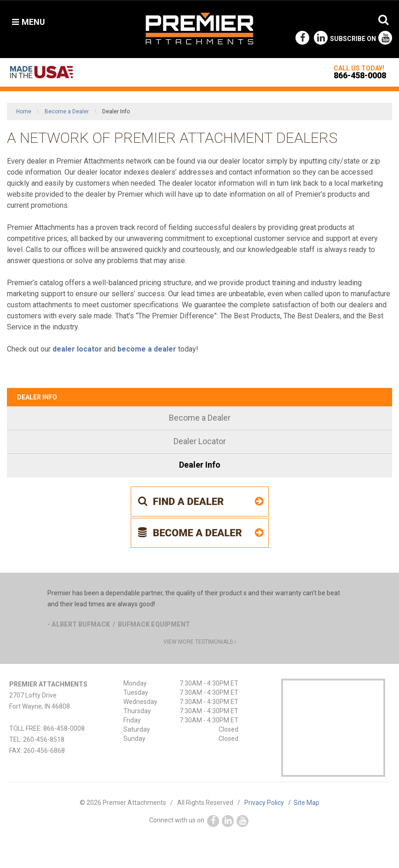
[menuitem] (199, 419)
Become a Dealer (67, 111)
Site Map (306, 803)
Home (24, 111)
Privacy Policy (269, 803)
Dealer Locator (200, 441)
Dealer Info (37, 397)
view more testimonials (200, 642)
